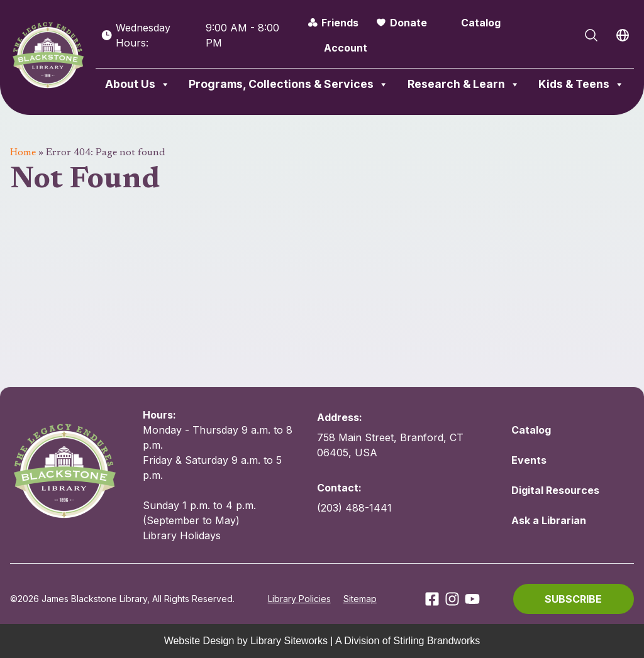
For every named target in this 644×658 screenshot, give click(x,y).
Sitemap (360, 599)
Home (23, 153)
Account (346, 48)
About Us (138, 84)
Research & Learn (464, 84)
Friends (340, 23)
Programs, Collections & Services (289, 84)
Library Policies (299, 599)
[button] (574, 599)
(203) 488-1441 (354, 508)
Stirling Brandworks (437, 641)
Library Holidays (182, 535)
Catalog (481, 23)
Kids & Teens (581, 84)
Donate (408, 23)
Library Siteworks (289, 641)
